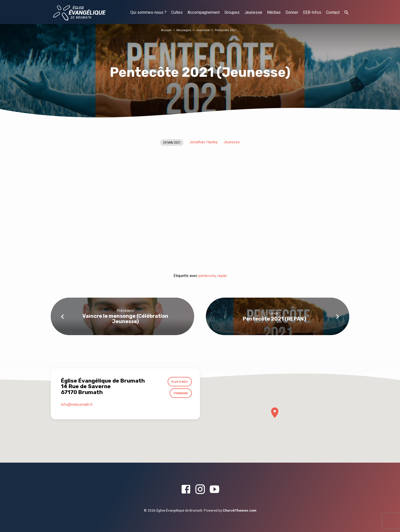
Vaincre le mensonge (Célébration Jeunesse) (125, 319)
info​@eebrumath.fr (77, 407)
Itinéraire (180, 395)
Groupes (232, 12)
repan (222, 276)
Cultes (177, 12)
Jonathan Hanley (203, 142)
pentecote (207, 276)
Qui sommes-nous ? (148, 12)
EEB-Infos (312, 12)
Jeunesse (253, 12)
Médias (274, 12)
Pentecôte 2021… (228, 30)
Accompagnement (204, 12)
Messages (183, 30)
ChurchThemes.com (240, 510)
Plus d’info (179, 382)
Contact (333, 12)
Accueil (165, 30)
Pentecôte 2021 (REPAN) (274, 319)
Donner (292, 12)
